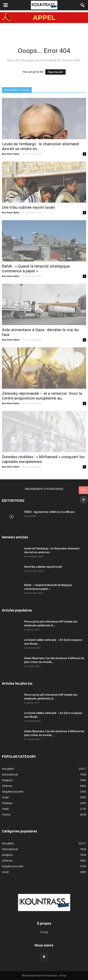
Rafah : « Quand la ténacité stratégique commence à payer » (36, 269)
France (6, 814)
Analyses (7, 780)
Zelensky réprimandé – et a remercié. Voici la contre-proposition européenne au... (42, 396)
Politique (7, 803)
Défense (7, 786)
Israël (5, 797)
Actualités (8, 769)
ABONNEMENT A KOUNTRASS (44, 489)
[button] (83, 5)
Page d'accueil (55, 72)
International (10, 774)
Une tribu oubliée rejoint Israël (28, 207)
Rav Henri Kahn (11, 154)
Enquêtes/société (13, 792)
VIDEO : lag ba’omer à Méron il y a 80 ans (49, 512)
